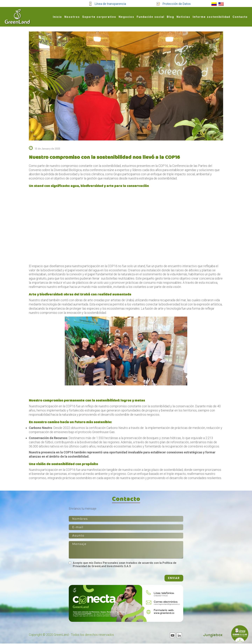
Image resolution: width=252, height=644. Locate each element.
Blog (170, 17)
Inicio (57, 17)
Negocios (126, 17)
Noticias (183, 17)
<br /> (126, 224)
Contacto (240, 17)
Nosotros (72, 17)
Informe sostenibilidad (211, 17)
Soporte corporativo (99, 17)
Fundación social (150, 17)
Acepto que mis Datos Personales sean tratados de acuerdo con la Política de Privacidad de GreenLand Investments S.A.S (125, 565)
